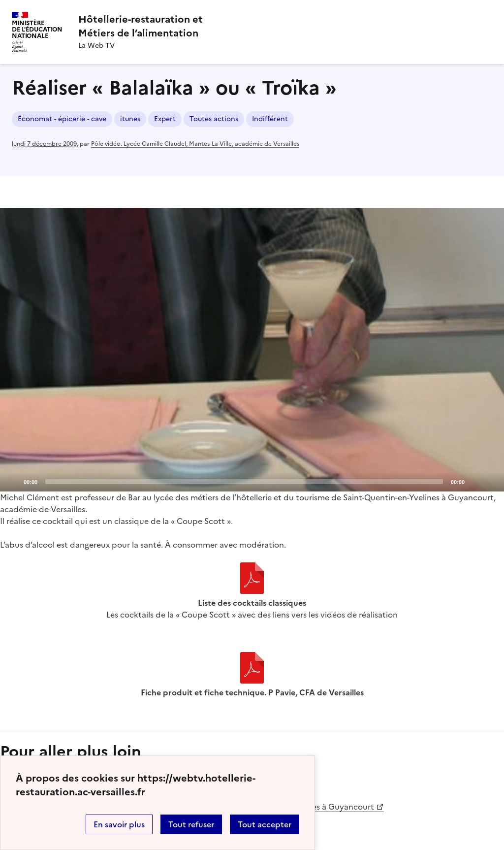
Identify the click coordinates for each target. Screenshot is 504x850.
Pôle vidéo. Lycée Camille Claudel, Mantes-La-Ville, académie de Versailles (195, 144)
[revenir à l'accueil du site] (141, 26)
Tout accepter (265, 824)
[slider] (244, 482)
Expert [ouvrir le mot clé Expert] (165, 119)
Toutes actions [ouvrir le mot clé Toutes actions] (214, 119)
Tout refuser (191, 824)
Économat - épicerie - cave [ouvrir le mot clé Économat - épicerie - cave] (62, 119)
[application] (252, 350)
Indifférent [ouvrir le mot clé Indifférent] (270, 119)
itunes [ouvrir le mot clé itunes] (130, 119)
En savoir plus (119, 824)
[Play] (252, 350)
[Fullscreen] (491, 481)
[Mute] (475, 481)
